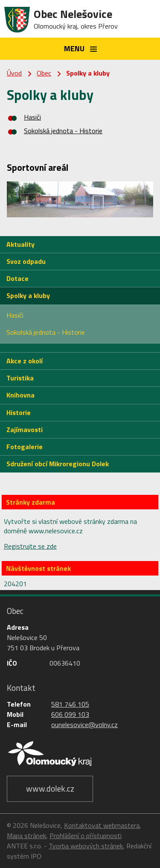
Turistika (20, 378)
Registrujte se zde (30, 546)
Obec (44, 73)
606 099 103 (70, 714)
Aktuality (20, 244)
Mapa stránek (26, 836)
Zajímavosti (25, 430)
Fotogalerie (25, 447)
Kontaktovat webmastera (102, 825)
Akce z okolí (25, 361)
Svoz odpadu (26, 261)
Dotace (17, 278)
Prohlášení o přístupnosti (86, 836)
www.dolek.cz (50, 788)
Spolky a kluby (28, 295)
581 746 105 (70, 704)
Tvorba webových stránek (86, 846)
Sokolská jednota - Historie (63, 131)
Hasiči (32, 117)
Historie (19, 412)
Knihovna (20, 395)
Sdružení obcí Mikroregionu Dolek (58, 464)
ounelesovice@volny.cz (84, 725)
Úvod (14, 73)
